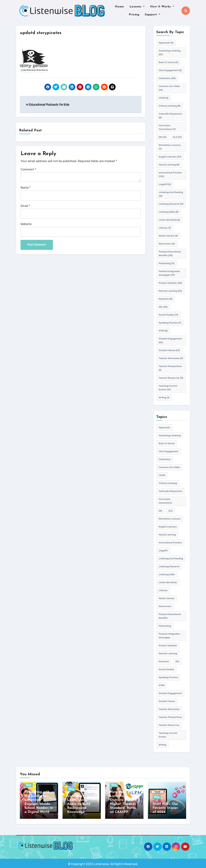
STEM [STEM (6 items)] (163, 331)
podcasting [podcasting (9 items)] (167, 263)
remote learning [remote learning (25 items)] (170, 291)
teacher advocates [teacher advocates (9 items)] (171, 358)
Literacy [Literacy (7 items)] (165, 228)
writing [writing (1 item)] (164, 398)
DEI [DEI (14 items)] (163, 137)
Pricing (134, 15)
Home (119, 7)
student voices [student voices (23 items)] (169, 350)
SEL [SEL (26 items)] (163, 307)
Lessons (137, 7)
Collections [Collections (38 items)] (167, 78)
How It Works (162, 7)
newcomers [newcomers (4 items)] (167, 244)
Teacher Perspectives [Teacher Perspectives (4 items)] (170, 368)
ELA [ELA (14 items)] (177, 137)
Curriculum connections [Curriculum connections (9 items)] (167, 127)
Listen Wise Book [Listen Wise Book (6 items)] (169, 220)
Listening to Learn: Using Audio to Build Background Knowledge (79, 804)
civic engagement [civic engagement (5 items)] (170, 70)
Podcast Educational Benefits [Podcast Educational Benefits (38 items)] (170, 254)
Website (26, 224)
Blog (29, 785)
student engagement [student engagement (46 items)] (170, 341)
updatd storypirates (44, 33)
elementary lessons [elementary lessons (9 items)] (170, 147)
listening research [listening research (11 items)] (171, 204)
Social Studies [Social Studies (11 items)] (168, 315)
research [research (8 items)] (166, 299)
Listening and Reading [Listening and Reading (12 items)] (171, 194)
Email (25, 206)
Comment (28, 169)
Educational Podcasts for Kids (48, 105)
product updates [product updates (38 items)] (170, 283)
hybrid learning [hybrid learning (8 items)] (169, 165)
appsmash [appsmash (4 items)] (166, 43)
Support (152, 15)
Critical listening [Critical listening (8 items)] (170, 106)
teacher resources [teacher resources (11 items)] (171, 378)
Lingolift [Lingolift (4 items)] (165, 184)
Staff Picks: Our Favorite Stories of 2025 (165, 808)
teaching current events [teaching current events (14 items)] (168, 388)
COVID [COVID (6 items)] (164, 98)
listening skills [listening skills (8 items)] (169, 212)
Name (26, 188)
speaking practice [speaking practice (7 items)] (170, 323)
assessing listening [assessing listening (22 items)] (170, 53)
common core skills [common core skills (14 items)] (169, 88)
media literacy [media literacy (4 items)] (168, 236)
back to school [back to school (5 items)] (168, 62)
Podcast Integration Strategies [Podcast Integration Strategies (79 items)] (169, 273)
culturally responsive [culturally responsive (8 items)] (170, 116)
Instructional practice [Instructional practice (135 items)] (170, 175)
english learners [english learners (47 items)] (170, 157)
